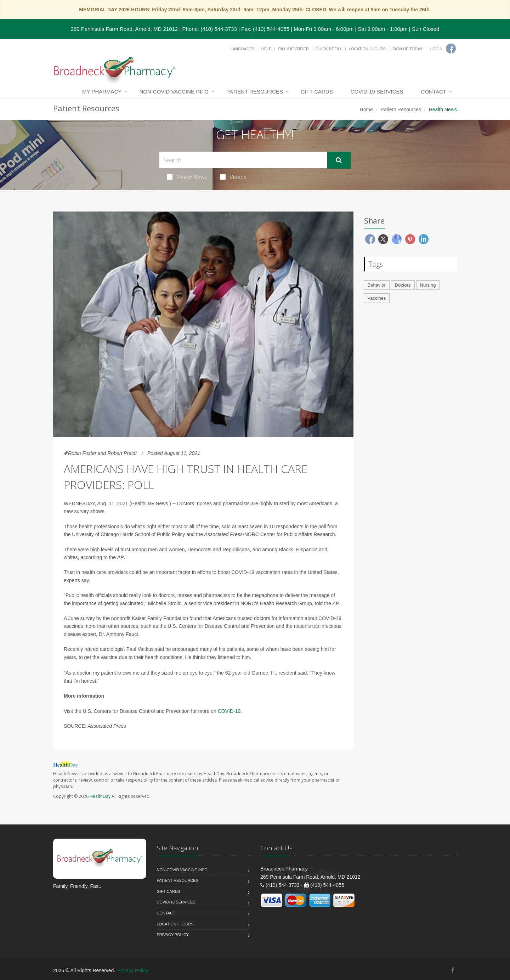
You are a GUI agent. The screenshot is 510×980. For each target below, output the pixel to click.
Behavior (377, 285)
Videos (233, 177)
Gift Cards (317, 92)
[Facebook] (451, 49)
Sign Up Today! (408, 49)
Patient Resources (255, 92)
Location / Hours (367, 49)
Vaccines (377, 298)
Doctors (403, 285)
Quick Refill (329, 49)
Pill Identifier (293, 49)
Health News (187, 177)
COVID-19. (230, 711)
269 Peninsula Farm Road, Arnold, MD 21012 (124, 29)
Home (366, 109)
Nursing (428, 285)
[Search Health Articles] (243, 160)
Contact (434, 92)
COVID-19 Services (377, 92)
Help (267, 49)
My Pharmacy (102, 92)
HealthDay (100, 796)
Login (436, 49)
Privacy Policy (173, 935)
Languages (242, 49)
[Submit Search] (339, 160)
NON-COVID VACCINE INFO (174, 92)
